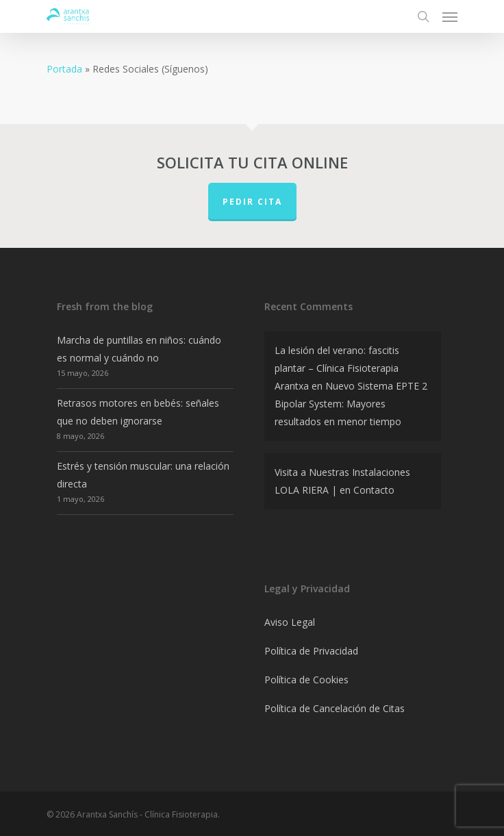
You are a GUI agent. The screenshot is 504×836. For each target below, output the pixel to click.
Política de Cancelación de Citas (335, 708)
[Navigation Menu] (450, 16)
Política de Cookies (306, 680)
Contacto (374, 490)
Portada (64, 69)
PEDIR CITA (252, 202)
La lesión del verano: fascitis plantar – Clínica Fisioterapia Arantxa (337, 368)
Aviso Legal (290, 622)
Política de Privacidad (311, 651)
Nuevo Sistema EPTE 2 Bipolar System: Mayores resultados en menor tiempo (351, 404)
